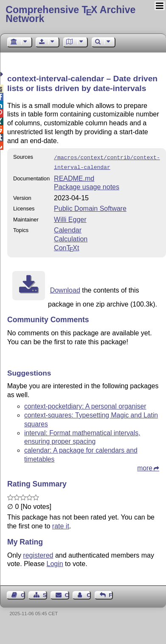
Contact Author (89, 593)
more (145, 466)
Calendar (68, 228)
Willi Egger (70, 218)
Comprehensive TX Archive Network (70, 14)
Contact (67, 593)
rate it (61, 524)
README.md (74, 177)
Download (65, 289)
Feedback (111, 593)
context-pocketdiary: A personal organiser (85, 405)
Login (55, 562)
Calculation (71, 237)
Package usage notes (87, 185)
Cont (66, 246)
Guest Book (23, 593)
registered (38, 554)
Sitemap (45, 593)
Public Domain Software (90, 207)
